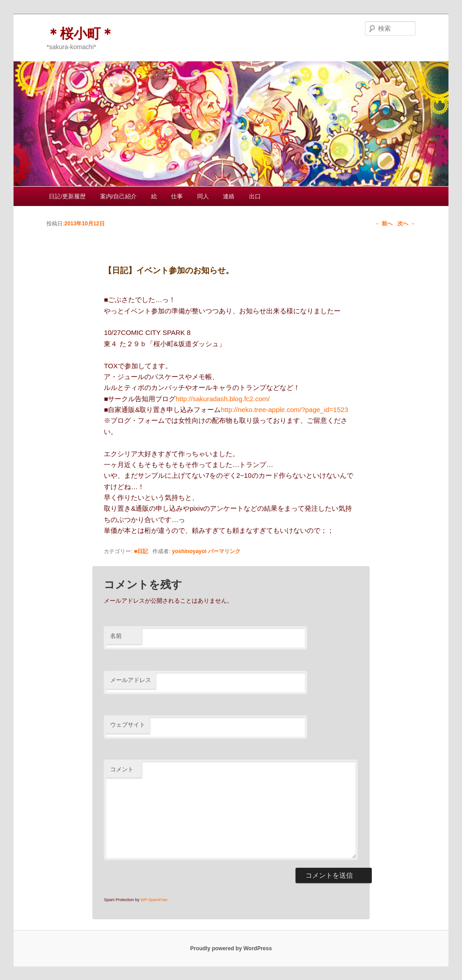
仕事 (177, 196)
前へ (383, 224)
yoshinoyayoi (189, 551)
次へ (406, 224)
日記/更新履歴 (67, 196)
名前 (116, 636)
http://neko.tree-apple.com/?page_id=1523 (284, 410)
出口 (255, 196)
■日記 (141, 551)
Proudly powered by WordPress (231, 948)
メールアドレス (131, 680)
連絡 (229, 196)
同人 (203, 196)
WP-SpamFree (154, 900)
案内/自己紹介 (119, 196)
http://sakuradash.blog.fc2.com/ (222, 399)
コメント (122, 769)
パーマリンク (224, 551)
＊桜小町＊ (80, 34)
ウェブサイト (128, 725)
